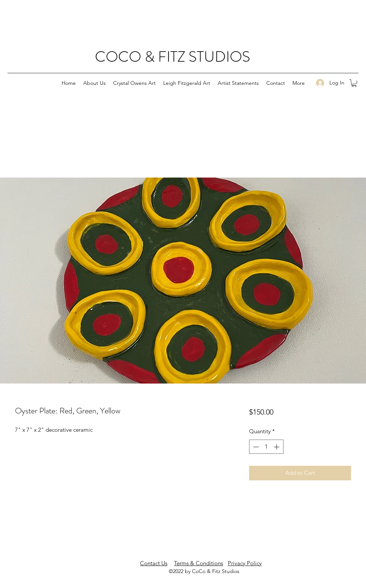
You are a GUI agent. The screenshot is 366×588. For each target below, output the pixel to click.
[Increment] (277, 447)
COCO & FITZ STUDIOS (173, 57)
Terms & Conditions (198, 563)
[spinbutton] (266, 447)
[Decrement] (255, 447)
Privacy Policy (245, 563)
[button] (354, 83)
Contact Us (154, 563)
